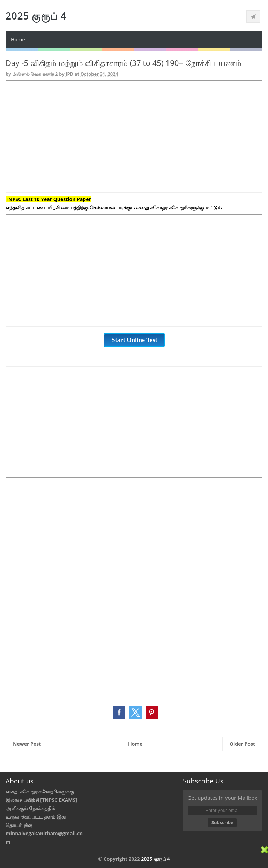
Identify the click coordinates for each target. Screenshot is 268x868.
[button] (119, 712)
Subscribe (222, 822)
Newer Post (27, 744)
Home (18, 40)
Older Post (242, 744)
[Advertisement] (134, 141)
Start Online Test (134, 340)
